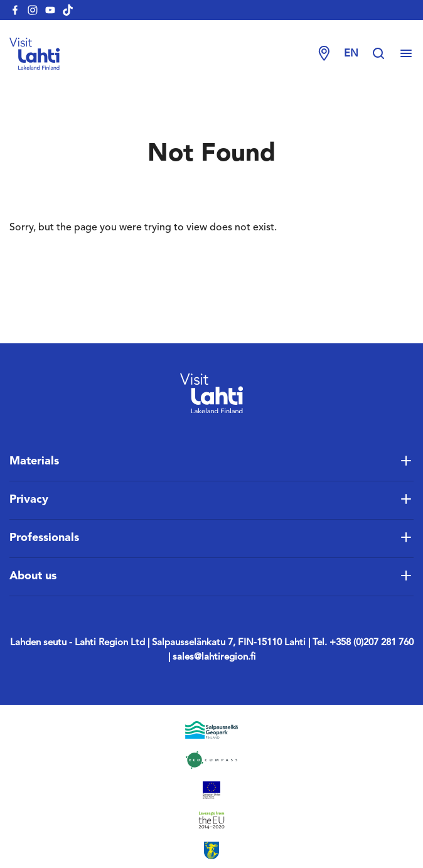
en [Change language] (351, 54)
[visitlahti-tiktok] (68, 10)
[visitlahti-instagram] (33, 10)
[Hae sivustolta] (385, 54)
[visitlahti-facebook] (15, 10)
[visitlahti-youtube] (50, 10)
